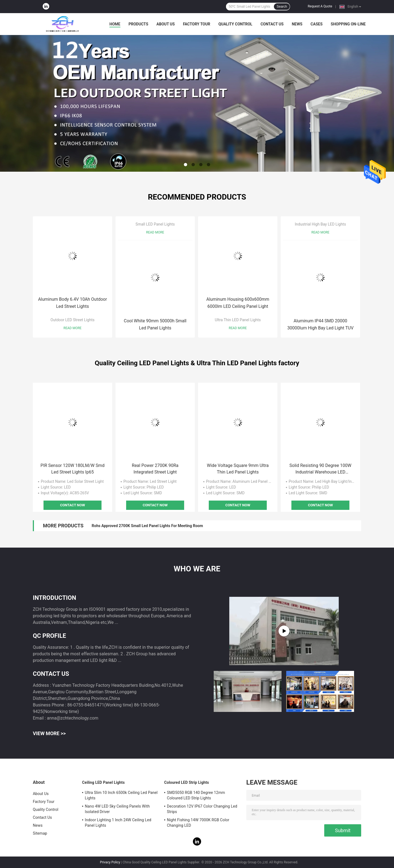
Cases (317, 24)
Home (115, 24)
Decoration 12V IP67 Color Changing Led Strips (202, 809)
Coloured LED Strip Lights (187, 782)
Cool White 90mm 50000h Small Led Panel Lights (155, 324)
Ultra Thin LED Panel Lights (238, 320)
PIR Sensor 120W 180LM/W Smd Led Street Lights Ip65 (73, 469)
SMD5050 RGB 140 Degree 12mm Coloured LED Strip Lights (196, 795)
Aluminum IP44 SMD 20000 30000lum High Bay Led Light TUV (320, 324)
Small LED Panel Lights (155, 224)
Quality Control (235, 24)
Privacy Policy (110, 862)
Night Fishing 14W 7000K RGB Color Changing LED (198, 823)
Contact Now (72, 505)
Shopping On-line (348, 24)
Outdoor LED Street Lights (73, 320)
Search (282, 7)
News (297, 24)
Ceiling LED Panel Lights (103, 782)
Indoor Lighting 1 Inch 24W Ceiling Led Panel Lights (118, 823)
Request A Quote (320, 6)
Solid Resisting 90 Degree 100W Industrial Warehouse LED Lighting (320, 469)
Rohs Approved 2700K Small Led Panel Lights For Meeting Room (147, 526)
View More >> (49, 733)
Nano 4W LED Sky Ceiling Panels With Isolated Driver (117, 809)
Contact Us (272, 24)
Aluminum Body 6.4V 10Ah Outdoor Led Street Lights (73, 303)
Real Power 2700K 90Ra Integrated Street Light (155, 469)
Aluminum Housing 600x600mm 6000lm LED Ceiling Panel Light (238, 303)
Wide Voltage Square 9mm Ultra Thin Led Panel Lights (238, 469)
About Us (166, 24)
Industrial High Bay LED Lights (321, 224)
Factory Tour (197, 24)
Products (138, 24)
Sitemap (40, 833)
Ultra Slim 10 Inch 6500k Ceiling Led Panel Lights (121, 795)
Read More (73, 328)
